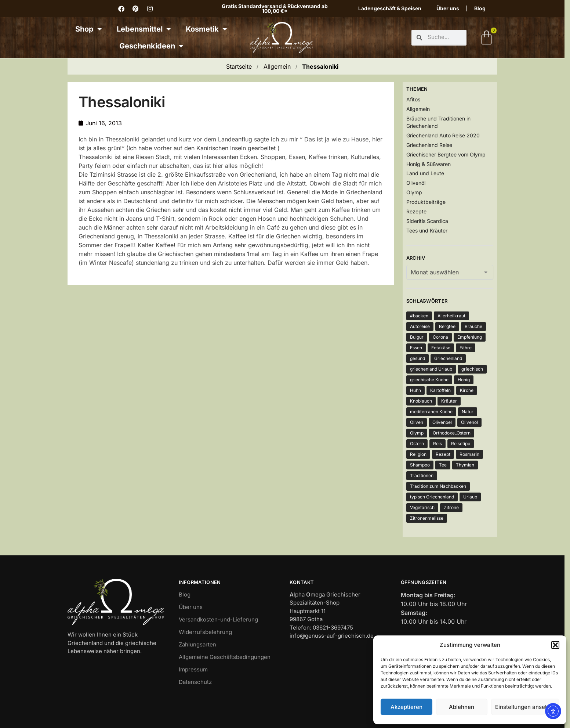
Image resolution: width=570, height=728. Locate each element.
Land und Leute (425, 173)
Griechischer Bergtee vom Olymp (446, 154)
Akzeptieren (406, 707)
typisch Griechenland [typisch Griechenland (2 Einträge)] (432, 497)
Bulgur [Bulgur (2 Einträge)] (417, 337)
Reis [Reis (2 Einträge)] (438, 444)
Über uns (448, 8)
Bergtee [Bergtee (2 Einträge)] (447, 326)
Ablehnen (462, 707)
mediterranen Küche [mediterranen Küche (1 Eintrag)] (431, 412)
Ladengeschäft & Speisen (390, 8)
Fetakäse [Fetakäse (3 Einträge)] (441, 348)
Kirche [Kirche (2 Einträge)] (467, 390)
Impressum (193, 669)
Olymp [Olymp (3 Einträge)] (417, 433)
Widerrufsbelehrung (205, 632)
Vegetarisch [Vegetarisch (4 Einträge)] (422, 507)
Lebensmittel (144, 29)
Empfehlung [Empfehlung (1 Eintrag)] (470, 337)
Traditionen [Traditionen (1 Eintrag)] (422, 475)
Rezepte (416, 211)
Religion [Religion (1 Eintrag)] (418, 454)
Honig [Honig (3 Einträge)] (464, 380)
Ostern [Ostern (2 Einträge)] (417, 444)
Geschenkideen (151, 46)
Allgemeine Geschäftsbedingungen (225, 657)
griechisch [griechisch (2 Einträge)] (472, 369)
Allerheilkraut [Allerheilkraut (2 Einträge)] (451, 316)
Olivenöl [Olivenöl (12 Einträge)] (469, 422)
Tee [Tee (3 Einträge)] (443, 465)
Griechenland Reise (429, 145)
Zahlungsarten (197, 644)
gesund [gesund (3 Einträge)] (417, 358)
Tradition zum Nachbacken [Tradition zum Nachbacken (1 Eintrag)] (438, 486)
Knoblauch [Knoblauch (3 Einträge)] (421, 401)
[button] (555, 645)
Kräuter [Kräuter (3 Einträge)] (449, 401)
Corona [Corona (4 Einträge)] (440, 337)
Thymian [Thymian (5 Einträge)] (465, 465)
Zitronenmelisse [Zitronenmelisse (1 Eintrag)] (427, 518)
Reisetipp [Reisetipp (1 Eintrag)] (461, 444)
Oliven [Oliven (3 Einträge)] (417, 422)
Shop (89, 29)
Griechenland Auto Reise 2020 (443, 135)
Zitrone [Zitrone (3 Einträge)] (451, 507)
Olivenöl (416, 183)
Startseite (239, 66)
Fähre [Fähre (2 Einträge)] (466, 348)
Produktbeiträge (426, 202)
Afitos (413, 99)
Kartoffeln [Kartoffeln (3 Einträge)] (440, 390)
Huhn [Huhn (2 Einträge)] (415, 390)
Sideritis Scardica (427, 221)
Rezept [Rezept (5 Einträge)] (443, 454)
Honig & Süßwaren (429, 164)
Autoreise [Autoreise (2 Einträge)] (420, 326)
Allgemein (277, 66)
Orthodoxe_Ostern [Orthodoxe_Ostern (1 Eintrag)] (452, 433)
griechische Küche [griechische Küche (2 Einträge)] (429, 380)
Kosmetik (206, 29)
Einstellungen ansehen (525, 707)
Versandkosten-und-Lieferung (218, 619)
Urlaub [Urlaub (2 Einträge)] (470, 497)
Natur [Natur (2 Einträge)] (468, 412)
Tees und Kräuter (427, 230)
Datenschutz (195, 682)
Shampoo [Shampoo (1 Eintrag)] (420, 465)
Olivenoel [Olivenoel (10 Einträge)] (442, 422)
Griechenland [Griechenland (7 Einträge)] (448, 358)
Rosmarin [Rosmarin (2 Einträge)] (469, 454)
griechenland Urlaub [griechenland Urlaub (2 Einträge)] (431, 369)
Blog (480, 8)
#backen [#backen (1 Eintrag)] (419, 316)
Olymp (414, 192)
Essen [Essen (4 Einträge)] (416, 348)
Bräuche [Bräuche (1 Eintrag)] (473, 326)
